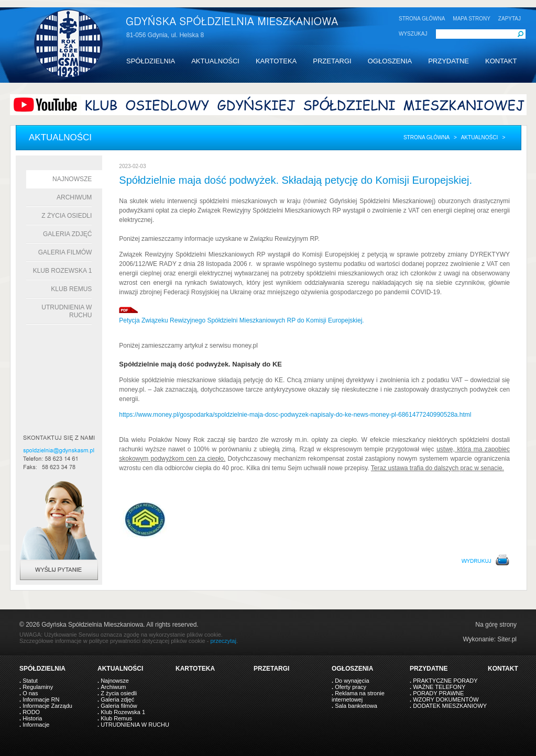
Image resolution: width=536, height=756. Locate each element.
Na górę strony (496, 625)
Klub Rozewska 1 (63, 271)
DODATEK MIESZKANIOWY (450, 706)
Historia (32, 718)
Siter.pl (507, 639)
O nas (30, 693)
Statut (30, 681)
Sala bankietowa (356, 706)
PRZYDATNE (449, 61)
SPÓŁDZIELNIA (151, 61)
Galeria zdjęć (67, 234)
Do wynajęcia (352, 681)
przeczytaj (223, 641)
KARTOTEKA (276, 61)
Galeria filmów (65, 252)
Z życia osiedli (67, 216)
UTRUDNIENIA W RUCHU (135, 725)
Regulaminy (38, 687)
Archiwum (74, 197)
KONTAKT (501, 61)
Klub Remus (71, 289)
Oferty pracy (351, 687)
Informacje (36, 725)
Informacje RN (41, 699)
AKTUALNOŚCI (215, 61)
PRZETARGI (332, 61)
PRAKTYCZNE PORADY (445, 681)
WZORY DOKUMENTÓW (446, 699)
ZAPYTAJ (510, 19)
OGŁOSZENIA (390, 61)
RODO (31, 712)
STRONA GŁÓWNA (422, 19)
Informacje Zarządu (47, 706)
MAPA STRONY (472, 19)
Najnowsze (72, 179)
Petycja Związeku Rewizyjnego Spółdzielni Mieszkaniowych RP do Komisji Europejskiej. (241, 320)
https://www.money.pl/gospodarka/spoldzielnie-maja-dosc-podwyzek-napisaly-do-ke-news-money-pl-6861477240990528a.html (295, 415)
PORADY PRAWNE (438, 693)
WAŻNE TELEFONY (439, 687)
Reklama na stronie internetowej (358, 696)
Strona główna (426, 137)
